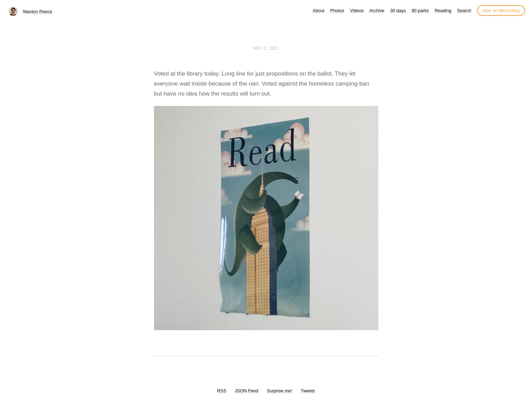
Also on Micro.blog (501, 11)
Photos (337, 11)
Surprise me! (280, 391)
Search (464, 11)
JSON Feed (246, 391)
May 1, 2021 (266, 48)
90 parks (420, 11)
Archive (377, 11)
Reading (443, 11)
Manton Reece (38, 12)
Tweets (308, 391)
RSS (222, 391)
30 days (398, 11)
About (319, 11)
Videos (357, 11)
